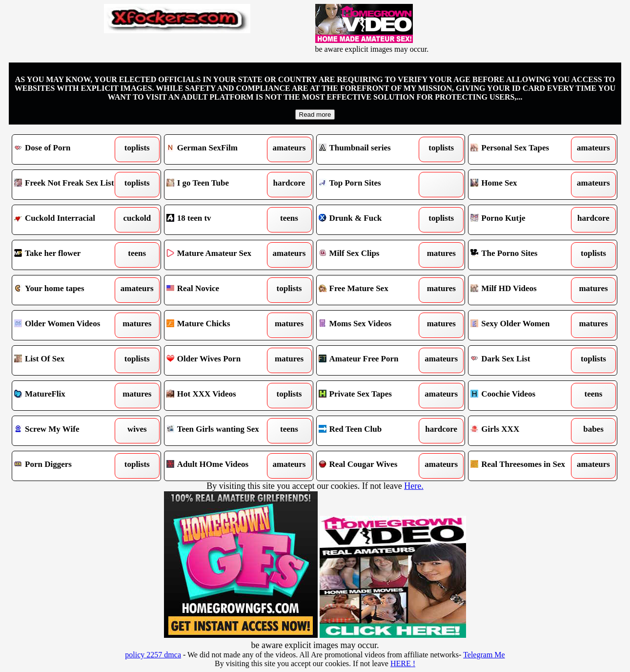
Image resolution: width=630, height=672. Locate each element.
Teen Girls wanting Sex (220, 431)
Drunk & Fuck (372, 220)
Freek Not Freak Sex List (68, 185)
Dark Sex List (524, 360)
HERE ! (403, 663)
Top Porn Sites (372, 185)
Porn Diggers (68, 466)
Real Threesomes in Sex (524, 466)
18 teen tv (220, 220)
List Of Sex (68, 360)
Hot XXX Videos (220, 396)
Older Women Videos (68, 325)
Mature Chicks (220, 325)
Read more (315, 115)
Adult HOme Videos (220, 466)
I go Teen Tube (220, 185)
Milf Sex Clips (372, 255)
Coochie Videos (524, 396)
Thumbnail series (372, 149)
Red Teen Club (372, 431)
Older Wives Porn (220, 360)
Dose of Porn (68, 149)
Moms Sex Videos (372, 325)
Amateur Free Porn (372, 360)
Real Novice (220, 290)
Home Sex (524, 185)
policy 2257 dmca (153, 655)
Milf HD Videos (524, 290)
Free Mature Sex (372, 290)
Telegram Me (484, 655)
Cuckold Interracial (68, 220)
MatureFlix (68, 396)
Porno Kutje (524, 220)
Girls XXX (524, 431)
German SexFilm (220, 149)
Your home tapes (68, 290)
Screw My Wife (68, 431)
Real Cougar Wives (372, 466)
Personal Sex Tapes (524, 149)
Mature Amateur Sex (220, 255)
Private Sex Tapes (372, 396)
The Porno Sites (524, 255)
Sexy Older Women (524, 325)
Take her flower (68, 255)
